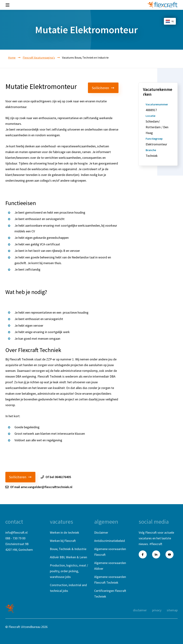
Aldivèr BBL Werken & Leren (68, 557)
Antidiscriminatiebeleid (110, 541)
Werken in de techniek (65, 532)
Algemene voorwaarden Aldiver (110, 566)
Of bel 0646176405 (56, 477)
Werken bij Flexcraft (63, 541)
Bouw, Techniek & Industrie (68, 549)
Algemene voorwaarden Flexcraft (110, 552)
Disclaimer (101, 532)
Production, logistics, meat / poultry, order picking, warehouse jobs (69, 571)
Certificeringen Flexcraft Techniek (110, 594)
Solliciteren (103, 88)
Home (12, 58)
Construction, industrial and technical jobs (68, 588)
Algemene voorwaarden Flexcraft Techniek (110, 580)
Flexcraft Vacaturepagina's (39, 58)
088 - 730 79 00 (15, 538)
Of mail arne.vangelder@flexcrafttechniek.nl (39, 487)
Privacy (157, 610)
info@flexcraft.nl (16, 532)
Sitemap (172, 610)
